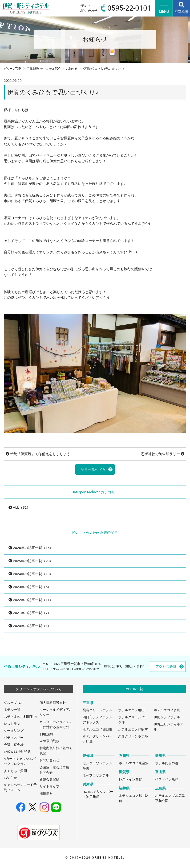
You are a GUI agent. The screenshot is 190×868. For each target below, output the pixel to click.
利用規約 (46, 734)
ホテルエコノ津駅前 (133, 729)
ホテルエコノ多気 (167, 710)
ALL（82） (19, 507)
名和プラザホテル (96, 775)
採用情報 (46, 794)
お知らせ (72, 69)
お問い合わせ (49, 760)
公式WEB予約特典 (17, 752)
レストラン (12, 724)
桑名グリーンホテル (97, 710)
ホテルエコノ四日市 (97, 729)
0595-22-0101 (60, 669)
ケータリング (14, 731)
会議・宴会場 (14, 745)
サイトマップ (49, 787)
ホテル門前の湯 (167, 763)
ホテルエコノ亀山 (131, 710)
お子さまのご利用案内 (20, 717)
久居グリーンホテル (133, 736)
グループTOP (12, 69)
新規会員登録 (49, 779)
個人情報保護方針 (53, 703)
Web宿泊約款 (49, 741)
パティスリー (14, 738)
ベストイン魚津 (167, 779)
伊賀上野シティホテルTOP (44, 69)
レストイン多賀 (130, 779)
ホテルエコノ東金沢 (134, 763)
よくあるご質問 (15, 771)
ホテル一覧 (12, 710)
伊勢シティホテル (167, 717)
